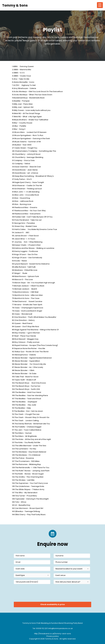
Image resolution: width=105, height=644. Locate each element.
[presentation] (35, 594)
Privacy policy (53, 636)
